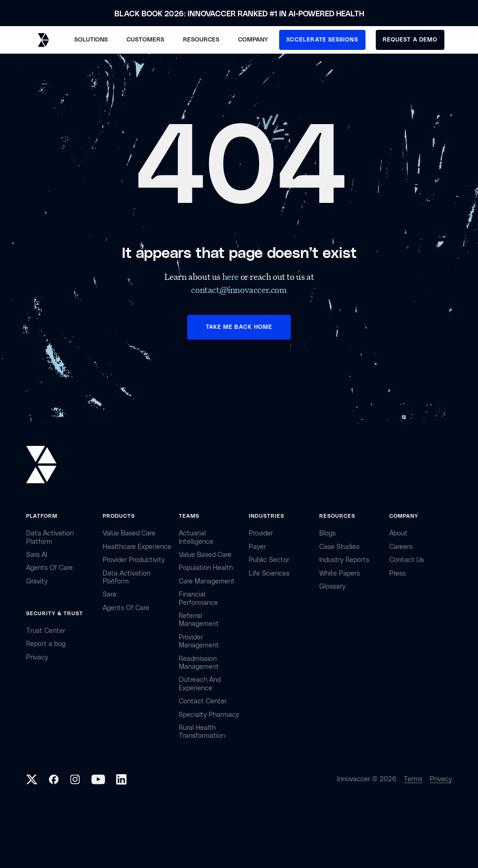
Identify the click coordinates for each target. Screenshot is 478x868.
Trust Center (46, 631)
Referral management (199, 620)
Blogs (327, 533)
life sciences (269, 573)
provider (261, 533)
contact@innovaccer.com (239, 290)
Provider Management (199, 641)
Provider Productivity (134, 560)
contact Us (407, 560)
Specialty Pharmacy (209, 715)
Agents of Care (49, 568)
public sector (269, 560)
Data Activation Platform (50, 537)
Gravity (37, 581)
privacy (37, 657)
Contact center (203, 701)
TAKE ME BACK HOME (239, 327)
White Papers (340, 573)
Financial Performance (198, 598)
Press (397, 573)
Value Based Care (129, 533)
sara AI (37, 555)
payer (257, 547)
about (398, 533)
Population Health (206, 568)
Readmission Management (199, 663)
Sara (109, 594)
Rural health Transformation (202, 732)
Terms (413, 779)
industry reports (344, 560)
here (231, 277)
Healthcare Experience (137, 547)
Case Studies (339, 547)
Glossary (332, 587)
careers (401, 547)
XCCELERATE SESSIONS (322, 40)
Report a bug (46, 644)
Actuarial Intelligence (196, 537)
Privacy (441, 779)
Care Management (207, 581)
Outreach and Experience (200, 684)
